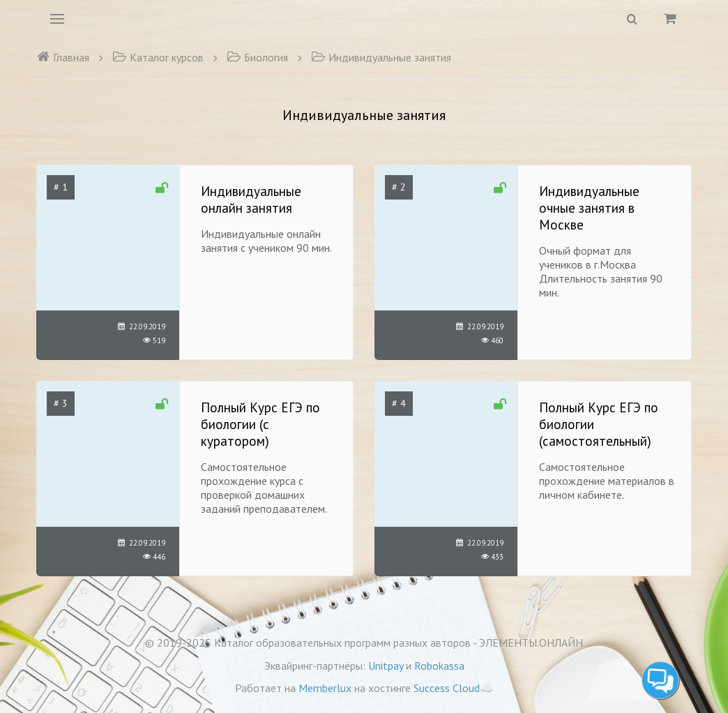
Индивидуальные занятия (381, 57)
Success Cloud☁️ (454, 688)
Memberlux (325, 688)
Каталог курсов (158, 57)
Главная (63, 57)
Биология (257, 57)
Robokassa (439, 666)
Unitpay (386, 666)
